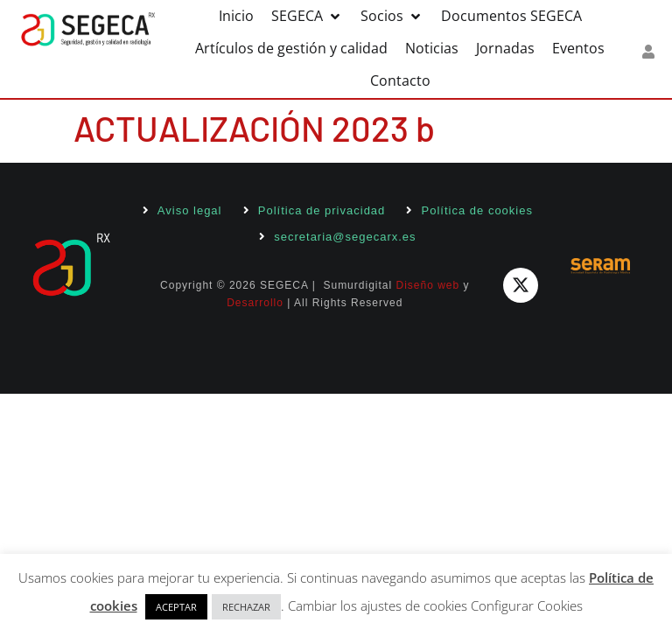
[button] (307, 16)
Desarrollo (255, 303)
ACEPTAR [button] (176, 607)
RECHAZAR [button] (246, 607)
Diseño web (427, 285)
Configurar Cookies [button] (527, 605)
